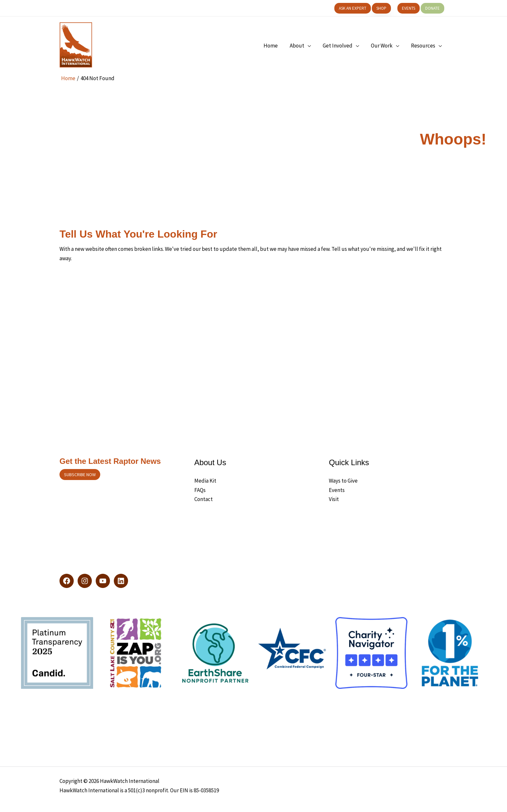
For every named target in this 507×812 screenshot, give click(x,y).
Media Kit (205, 481)
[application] (311, 46)
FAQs (200, 490)
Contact (204, 499)
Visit (334, 499)
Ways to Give (343, 481)
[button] (353, 8)
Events (337, 490)
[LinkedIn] (121, 581)
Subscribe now (80, 475)
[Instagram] (85, 581)
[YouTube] (103, 581)
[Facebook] (67, 581)
